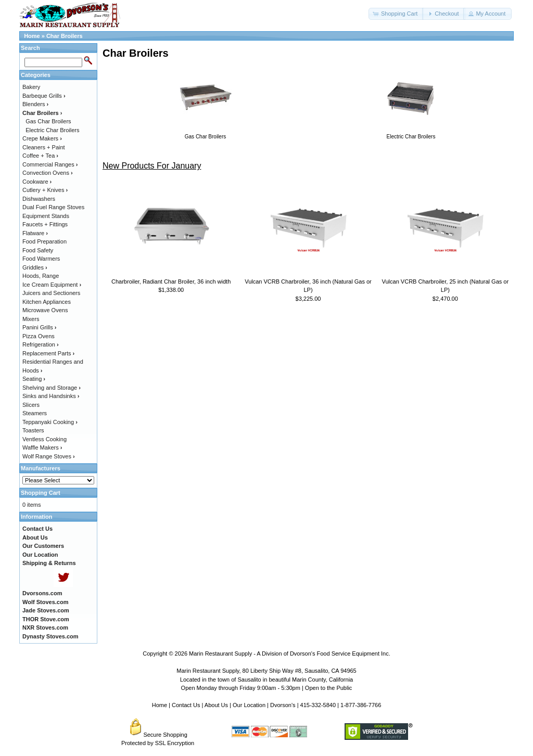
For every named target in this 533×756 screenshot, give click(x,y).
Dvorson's (283, 705)
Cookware (37, 182)
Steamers (35, 413)
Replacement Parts (48, 353)
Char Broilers (65, 36)
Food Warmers (41, 259)
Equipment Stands (46, 216)
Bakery (31, 87)
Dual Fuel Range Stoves (53, 207)
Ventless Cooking (45, 439)
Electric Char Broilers (52, 130)
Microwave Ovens (45, 310)
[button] (396, 14)
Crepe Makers (42, 138)
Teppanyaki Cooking (50, 422)
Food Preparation (45, 241)
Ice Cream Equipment (52, 285)
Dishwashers (39, 199)
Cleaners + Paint (44, 147)
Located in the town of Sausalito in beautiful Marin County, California (266, 680)
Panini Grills (39, 327)
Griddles (35, 267)
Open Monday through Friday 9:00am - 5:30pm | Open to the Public (267, 688)
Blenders (35, 104)
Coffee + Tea (40, 156)
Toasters (33, 430)
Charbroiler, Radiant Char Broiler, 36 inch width (171, 281)
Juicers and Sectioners (51, 293)
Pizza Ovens (39, 336)
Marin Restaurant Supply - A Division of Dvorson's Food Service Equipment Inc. (290, 654)
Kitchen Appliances (47, 302)
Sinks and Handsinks (51, 396)
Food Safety (38, 250)
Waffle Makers (42, 447)
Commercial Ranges (50, 164)
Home (32, 36)
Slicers (31, 405)
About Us (216, 705)
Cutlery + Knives (45, 190)
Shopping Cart (41, 493)
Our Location (249, 705)
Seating (34, 379)
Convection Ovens (48, 173)
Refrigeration (41, 344)
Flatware (35, 233)
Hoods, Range (41, 276)
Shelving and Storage (52, 388)
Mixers (31, 319)
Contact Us (186, 705)
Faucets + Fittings (45, 224)
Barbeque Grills (44, 96)
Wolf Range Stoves (49, 456)
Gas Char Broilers (48, 121)
